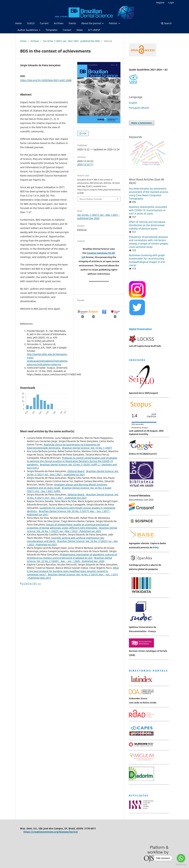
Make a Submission (142, 123)
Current (44, 23)
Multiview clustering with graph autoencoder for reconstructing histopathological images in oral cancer (147, 260)
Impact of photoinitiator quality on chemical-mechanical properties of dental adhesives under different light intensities (68, 526)
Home (18, 23)
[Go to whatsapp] (181, 858)
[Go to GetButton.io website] (181, 865)
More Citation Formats (91, 199)
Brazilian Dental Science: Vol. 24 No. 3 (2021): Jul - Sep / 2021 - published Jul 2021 (73, 473)
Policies (113, 23)
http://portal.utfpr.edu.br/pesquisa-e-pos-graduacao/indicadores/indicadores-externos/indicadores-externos (47, 359)
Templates (52, 30)
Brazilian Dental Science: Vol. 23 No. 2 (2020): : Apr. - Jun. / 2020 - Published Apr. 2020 (69, 559)
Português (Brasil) (139, 108)
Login (171, 2)
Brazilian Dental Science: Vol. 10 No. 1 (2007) (87, 448)
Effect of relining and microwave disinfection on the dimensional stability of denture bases (147, 225)
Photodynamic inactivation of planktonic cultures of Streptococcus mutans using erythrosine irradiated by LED (72, 556)
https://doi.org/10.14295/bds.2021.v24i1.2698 (46, 80)
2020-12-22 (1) (85, 164)
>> (40, 583)
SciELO (31, 23)
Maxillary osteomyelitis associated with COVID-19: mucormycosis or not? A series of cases (148, 210)
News (80, 30)
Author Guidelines (28, 30)
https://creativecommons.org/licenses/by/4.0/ (51, 832)
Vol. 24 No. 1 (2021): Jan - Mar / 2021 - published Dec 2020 (71, 41)
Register (160, 2)
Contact (67, 30)
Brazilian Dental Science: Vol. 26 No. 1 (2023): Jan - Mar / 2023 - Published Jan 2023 (72, 529)
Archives (59, 23)
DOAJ (156, 547)
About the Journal (92, 23)
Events (72, 23)
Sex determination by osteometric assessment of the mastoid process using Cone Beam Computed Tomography (149, 194)
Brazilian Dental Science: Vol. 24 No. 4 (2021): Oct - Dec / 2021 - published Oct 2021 (73, 496)
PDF (84, 133)
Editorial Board (76, 471)
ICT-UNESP (94, 30)
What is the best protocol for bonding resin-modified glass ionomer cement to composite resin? (73, 571)
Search (166, 23)
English (133, 103)
